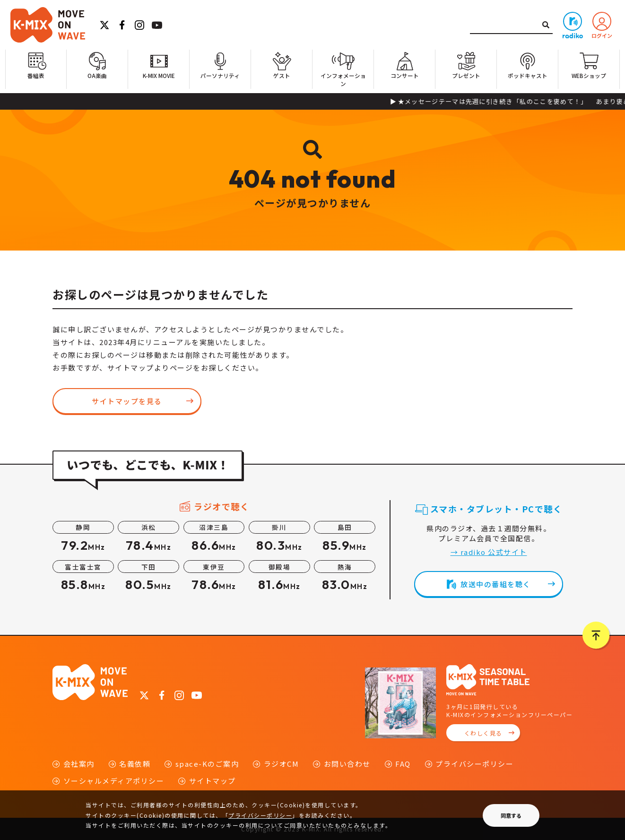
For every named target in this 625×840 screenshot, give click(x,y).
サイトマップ (213, 781)
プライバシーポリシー (474, 764)
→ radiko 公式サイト (489, 552)
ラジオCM (282, 764)
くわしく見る (483, 733)
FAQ (403, 764)
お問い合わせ (347, 764)
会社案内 (79, 764)
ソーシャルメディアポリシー (114, 781)
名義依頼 (135, 764)
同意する (511, 815)
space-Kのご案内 (207, 764)
